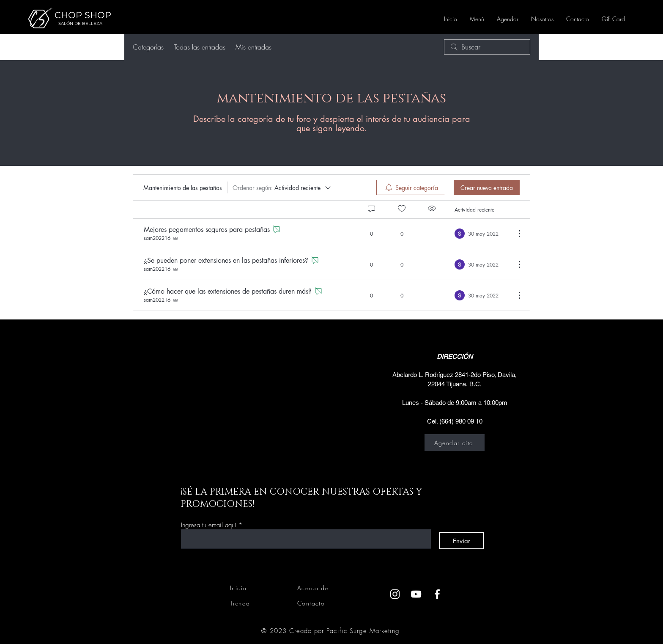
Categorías (148, 47)
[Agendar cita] (455, 443)
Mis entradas (253, 47)
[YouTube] (416, 594)
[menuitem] (411, 187)
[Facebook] (437, 594)
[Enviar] (462, 541)
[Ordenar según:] (282, 187)
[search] (487, 47)
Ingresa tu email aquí (209, 525)
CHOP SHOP (83, 15)
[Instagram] (395, 594)
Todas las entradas (200, 47)
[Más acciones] (515, 234)
